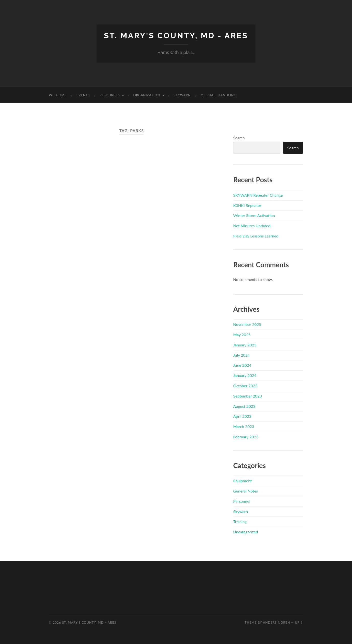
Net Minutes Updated (252, 226)
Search (239, 138)
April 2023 (242, 416)
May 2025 (242, 335)
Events (83, 95)
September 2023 (247, 396)
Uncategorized (246, 532)
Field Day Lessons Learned (256, 236)
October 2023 (245, 386)
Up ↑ (299, 623)
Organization (147, 95)
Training (240, 521)
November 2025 (247, 324)
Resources (110, 95)
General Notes (246, 491)
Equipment (242, 481)
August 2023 (244, 406)
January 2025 (245, 345)
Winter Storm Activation (254, 215)
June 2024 (242, 365)
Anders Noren (277, 623)
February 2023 (246, 437)
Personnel (242, 501)
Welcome (58, 95)
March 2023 (244, 426)
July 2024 (242, 355)
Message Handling (218, 95)
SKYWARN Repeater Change (258, 195)
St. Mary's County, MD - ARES (176, 36)
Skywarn (182, 95)
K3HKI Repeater (247, 205)
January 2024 (245, 375)
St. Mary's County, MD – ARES (89, 623)
